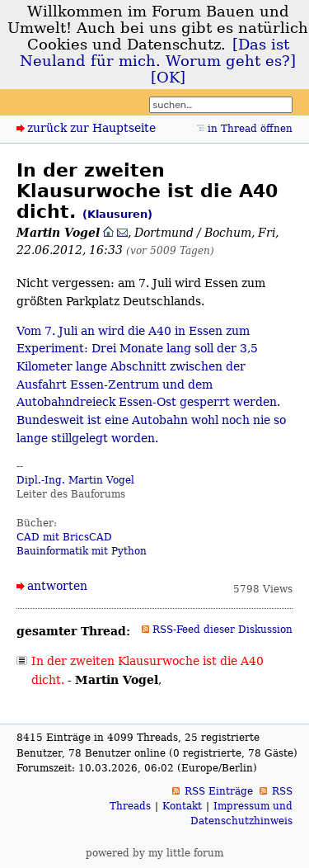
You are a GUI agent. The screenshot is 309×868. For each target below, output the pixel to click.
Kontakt (182, 806)
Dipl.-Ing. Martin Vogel (75, 480)
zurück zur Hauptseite (91, 128)
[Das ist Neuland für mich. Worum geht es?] (158, 53)
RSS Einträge (219, 791)
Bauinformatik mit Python (82, 551)
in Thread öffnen (250, 129)
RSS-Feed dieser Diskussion (222, 630)
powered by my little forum (154, 853)
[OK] (168, 78)
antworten (57, 586)
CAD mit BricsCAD (64, 537)
